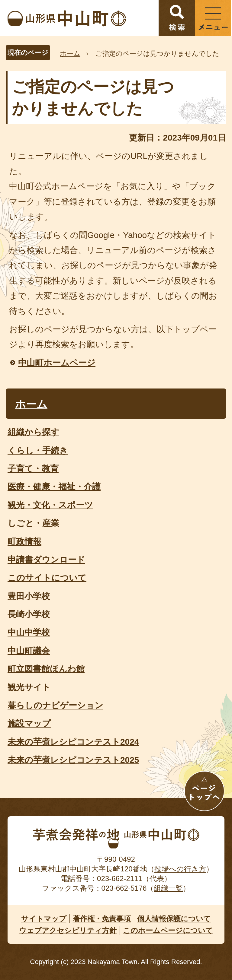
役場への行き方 (180, 869)
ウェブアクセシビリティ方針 (68, 930)
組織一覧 (168, 888)
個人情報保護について (174, 919)
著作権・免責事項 (102, 919)
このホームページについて (168, 930)
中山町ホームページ (57, 363)
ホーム (70, 54)
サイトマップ (44, 919)
